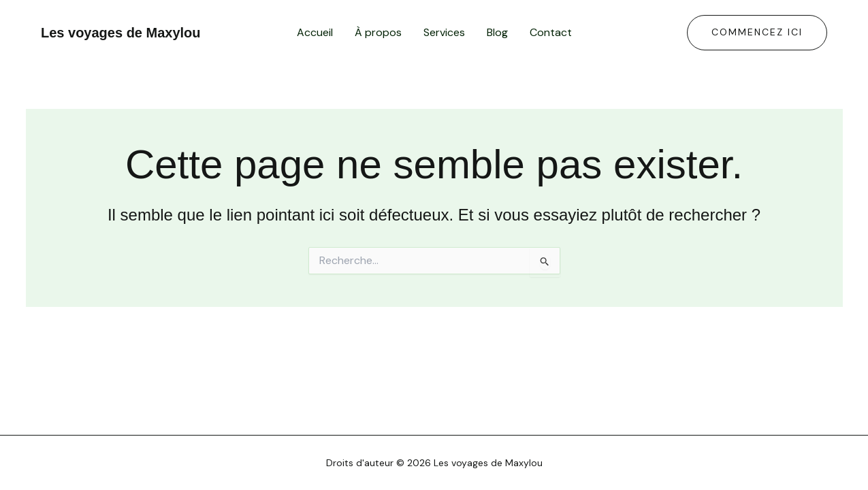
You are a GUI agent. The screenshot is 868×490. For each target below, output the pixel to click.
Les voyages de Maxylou (121, 33)
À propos (378, 32)
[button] (757, 33)
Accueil (315, 32)
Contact (551, 32)
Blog (497, 32)
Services (444, 32)
